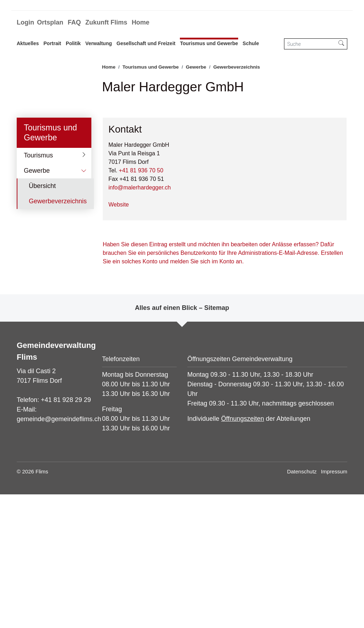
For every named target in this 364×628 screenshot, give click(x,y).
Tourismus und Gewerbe (209, 43)
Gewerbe (37, 304)
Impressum (334, 605)
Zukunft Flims (106, 22)
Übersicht (42, 320)
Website (119, 338)
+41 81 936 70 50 (141, 304)
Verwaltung (99, 43)
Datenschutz (302, 605)
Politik (73, 43)
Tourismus (38, 289)
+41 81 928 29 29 (66, 533)
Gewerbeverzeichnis (58, 337)
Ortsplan (50, 22)
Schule (251, 43)
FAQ (74, 22)
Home (140, 22)
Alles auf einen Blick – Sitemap (182, 441)
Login (25, 22)
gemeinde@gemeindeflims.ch (59, 553)
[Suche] (310, 44)
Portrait (52, 43)
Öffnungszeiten (243, 552)
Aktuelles (28, 43)
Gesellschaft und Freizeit (146, 43)
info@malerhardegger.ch (140, 321)
